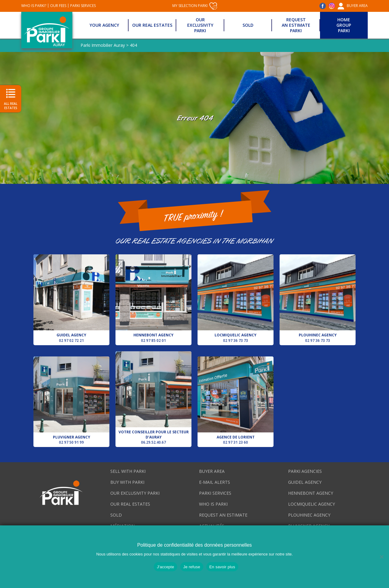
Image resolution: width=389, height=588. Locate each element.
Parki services (83, 6)
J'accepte (165, 567)
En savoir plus (222, 567)
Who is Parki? (34, 6)
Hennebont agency (153, 299)
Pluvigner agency (71, 401)
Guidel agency (71, 299)
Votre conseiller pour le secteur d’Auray (153, 398)
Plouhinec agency (318, 299)
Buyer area (357, 6)
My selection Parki (195, 6)
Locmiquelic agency (236, 299)
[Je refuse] (381, 557)
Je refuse (192, 567)
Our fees (58, 6)
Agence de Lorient (236, 401)
